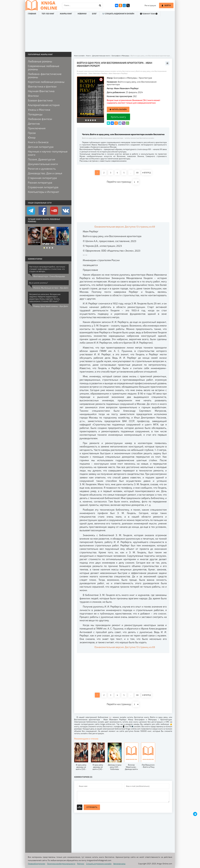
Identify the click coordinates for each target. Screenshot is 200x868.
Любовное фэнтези (40, 119)
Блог (94, 14)
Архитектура (146, 78)
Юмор (32, 137)
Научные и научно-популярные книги (48, 153)
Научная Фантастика (41, 91)
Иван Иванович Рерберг (126, 88)
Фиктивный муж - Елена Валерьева (49, 276)
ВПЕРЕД (147, 173)
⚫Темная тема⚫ (149, 14)
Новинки (82, 14)
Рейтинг (81, 864)
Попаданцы (35, 114)
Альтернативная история (44, 105)
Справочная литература (43, 187)
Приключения (37, 128)
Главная (32, 14)
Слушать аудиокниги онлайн (99, 864)
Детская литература (41, 147)
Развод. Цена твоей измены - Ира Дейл (51, 306)
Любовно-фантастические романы (45, 75)
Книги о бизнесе (38, 142)
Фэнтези (33, 96)
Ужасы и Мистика (39, 110)
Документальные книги (43, 164)
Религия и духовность (42, 169)
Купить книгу (118, 117)
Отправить (92, 807)
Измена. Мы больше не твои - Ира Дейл (51, 288)
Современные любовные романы (44, 68)
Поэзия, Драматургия (41, 159)
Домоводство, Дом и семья (45, 173)
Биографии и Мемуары (125, 78)
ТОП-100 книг (48, 14)
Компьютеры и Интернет (44, 192)
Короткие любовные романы (46, 82)
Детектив (34, 124)
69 (137, 173)
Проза (32, 133)
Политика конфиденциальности (61, 864)
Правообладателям (37, 864)
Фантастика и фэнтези (42, 86)
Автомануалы (119, 864)
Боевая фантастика (40, 100)
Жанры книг (66, 14)
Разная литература (40, 182)
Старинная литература (42, 178)
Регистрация (150, 5)
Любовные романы (40, 61)
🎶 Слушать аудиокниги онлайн (118, 14)
